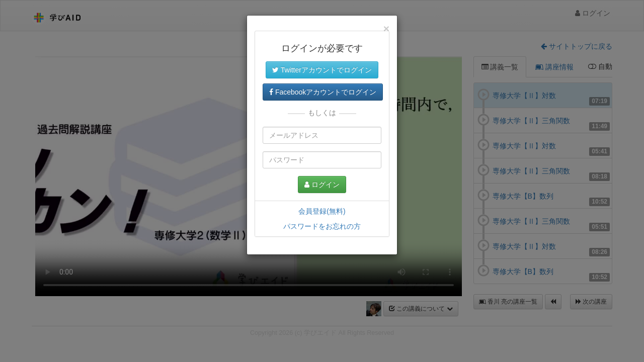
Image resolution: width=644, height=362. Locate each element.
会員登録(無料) (322, 211)
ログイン (322, 185)
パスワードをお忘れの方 (322, 226)
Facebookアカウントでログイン (323, 92)
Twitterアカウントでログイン (322, 70)
